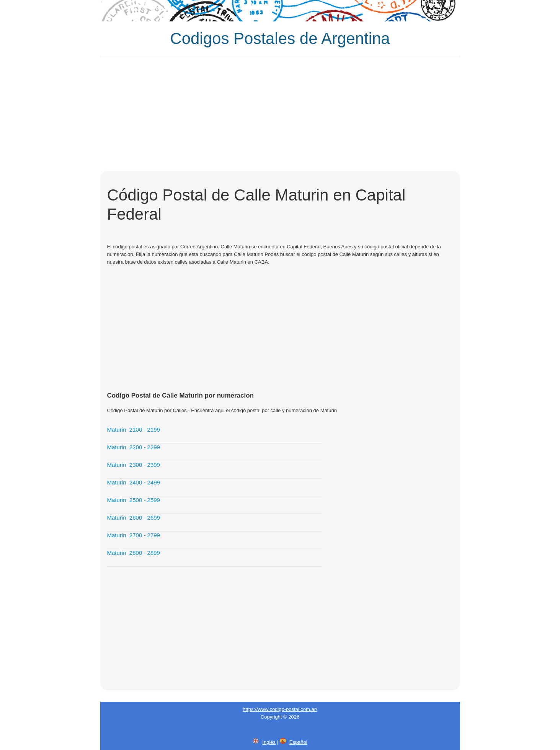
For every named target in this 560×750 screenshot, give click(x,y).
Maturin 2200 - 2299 (134, 447)
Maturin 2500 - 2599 (134, 500)
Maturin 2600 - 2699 (134, 518)
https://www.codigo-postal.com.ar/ (280, 709)
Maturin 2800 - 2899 (134, 553)
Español (298, 742)
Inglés (269, 742)
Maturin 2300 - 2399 (134, 465)
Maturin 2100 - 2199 (134, 430)
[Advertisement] (280, 114)
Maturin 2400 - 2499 (134, 482)
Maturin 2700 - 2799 (134, 535)
